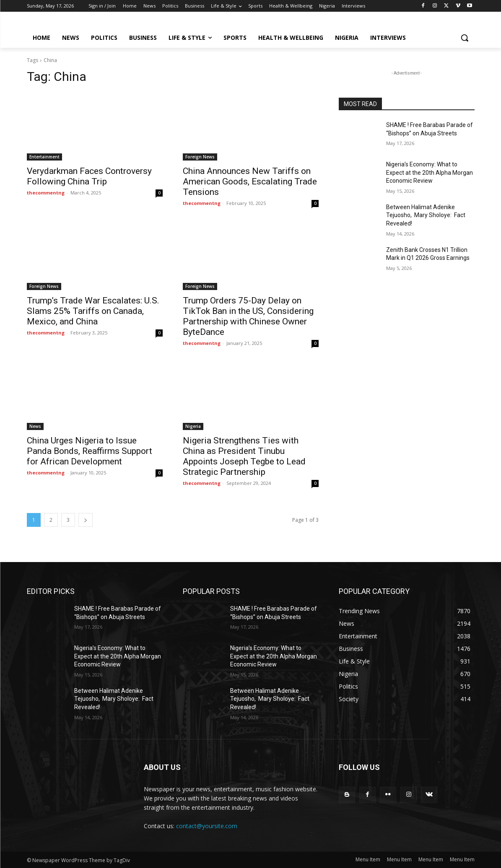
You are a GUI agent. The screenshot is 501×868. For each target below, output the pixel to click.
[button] (465, 38)
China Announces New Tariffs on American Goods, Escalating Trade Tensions (250, 181)
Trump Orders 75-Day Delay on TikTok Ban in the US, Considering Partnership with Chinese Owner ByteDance (248, 316)
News (35, 426)
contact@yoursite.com (207, 826)
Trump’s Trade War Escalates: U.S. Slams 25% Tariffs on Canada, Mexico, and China (93, 311)
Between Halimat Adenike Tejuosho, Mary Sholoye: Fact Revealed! (426, 215)
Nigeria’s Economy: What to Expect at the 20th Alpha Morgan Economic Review (430, 172)
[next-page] (86, 520)
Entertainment (44, 157)
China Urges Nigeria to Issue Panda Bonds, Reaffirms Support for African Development (90, 451)
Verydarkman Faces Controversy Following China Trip (89, 176)
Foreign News (200, 157)
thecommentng (46, 193)
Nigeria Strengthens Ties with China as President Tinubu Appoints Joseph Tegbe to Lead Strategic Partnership (244, 456)
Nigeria (193, 426)
